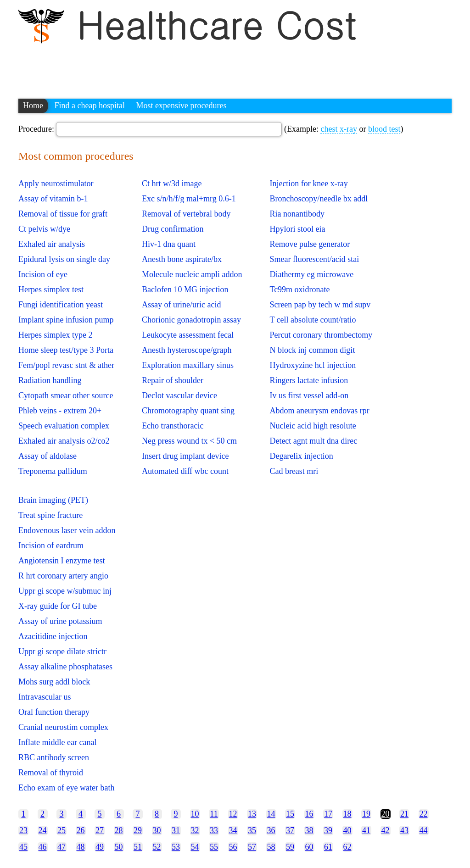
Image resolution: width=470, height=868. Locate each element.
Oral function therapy (54, 712)
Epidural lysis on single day (64, 259)
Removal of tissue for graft (63, 214)
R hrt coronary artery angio (63, 576)
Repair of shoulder (173, 380)
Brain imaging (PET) (53, 500)
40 (347, 830)
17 (328, 814)
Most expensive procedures (181, 106)
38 (309, 830)
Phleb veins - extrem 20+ (60, 411)
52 (157, 847)
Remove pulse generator (310, 244)
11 (214, 814)
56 (233, 847)
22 (424, 814)
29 (138, 830)
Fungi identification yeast (61, 305)
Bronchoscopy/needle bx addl (319, 199)
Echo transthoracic (173, 426)
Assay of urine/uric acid (181, 305)
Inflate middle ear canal (57, 742)
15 (290, 814)
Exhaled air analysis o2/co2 (64, 441)
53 (176, 847)
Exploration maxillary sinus (188, 365)
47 (62, 847)
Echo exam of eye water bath (66, 788)
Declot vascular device (179, 395)
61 (328, 847)
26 (81, 830)
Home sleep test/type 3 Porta (66, 350)
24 (43, 830)
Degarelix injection (301, 456)
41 (366, 830)
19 (366, 814)
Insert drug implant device (185, 456)
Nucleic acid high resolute (313, 426)
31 (176, 830)
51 (138, 847)
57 (252, 847)
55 (214, 847)
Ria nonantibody (297, 214)
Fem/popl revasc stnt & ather (66, 365)
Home (33, 106)
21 (404, 814)
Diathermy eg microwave (311, 274)
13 (252, 814)
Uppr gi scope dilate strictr (62, 651)
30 (157, 830)
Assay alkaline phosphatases (65, 667)
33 (214, 830)
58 (271, 847)
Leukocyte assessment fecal (188, 335)
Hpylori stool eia (297, 229)
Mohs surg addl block (54, 682)
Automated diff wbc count (185, 471)
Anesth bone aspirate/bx (182, 259)
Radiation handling (50, 380)
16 (309, 814)
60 (309, 847)
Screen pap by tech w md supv (320, 305)
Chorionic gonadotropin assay (191, 320)
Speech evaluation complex (64, 426)
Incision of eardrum (51, 545)
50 (119, 847)
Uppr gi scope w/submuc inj (65, 591)
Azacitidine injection (53, 636)
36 (271, 830)
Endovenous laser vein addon (67, 530)
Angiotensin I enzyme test (62, 561)
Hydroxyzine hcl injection (313, 365)
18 (347, 814)
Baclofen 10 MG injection (185, 289)
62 (347, 847)
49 (100, 847)
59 (290, 847)
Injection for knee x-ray (308, 184)
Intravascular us (45, 697)
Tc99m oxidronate (299, 289)
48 (81, 847)
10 (195, 814)
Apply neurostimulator (56, 184)
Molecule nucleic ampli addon (192, 274)
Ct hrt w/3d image (172, 184)
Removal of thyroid (51, 773)
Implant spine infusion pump (66, 320)
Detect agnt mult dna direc (313, 441)
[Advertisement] (185, 67)
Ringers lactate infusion (309, 380)
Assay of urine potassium (60, 621)
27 (100, 830)
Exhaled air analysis (52, 244)
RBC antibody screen (54, 757)
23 (23, 830)
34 (233, 830)
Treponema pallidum (53, 471)
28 (119, 830)
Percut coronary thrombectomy (321, 335)
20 (386, 814)
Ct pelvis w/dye (44, 229)
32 (195, 830)
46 (43, 847)
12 (233, 814)
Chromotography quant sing (188, 411)
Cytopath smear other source (66, 395)
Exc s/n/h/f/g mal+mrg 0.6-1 (189, 199)
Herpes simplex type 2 (55, 335)
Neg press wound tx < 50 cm (189, 441)
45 (23, 847)
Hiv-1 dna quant (169, 244)
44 (424, 830)
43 (404, 830)
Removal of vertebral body (186, 214)
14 (271, 814)
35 (252, 830)
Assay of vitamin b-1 (53, 199)
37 (290, 830)
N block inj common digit (312, 350)
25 (62, 830)
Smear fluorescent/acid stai (314, 259)
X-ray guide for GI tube (58, 606)
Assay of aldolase (48, 456)
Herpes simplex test (51, 289)
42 (386, 830)
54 (195, 847)
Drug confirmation (173, 229)
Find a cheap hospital (90, 106)
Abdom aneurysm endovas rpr (319, 411)
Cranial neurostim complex (63, 727)
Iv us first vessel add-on (309, 395)
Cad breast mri (294, 471)
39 (328, 830)
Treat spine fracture (50, 515)
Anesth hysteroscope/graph (187, 350)
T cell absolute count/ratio (313, 320)
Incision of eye (43, 274)
